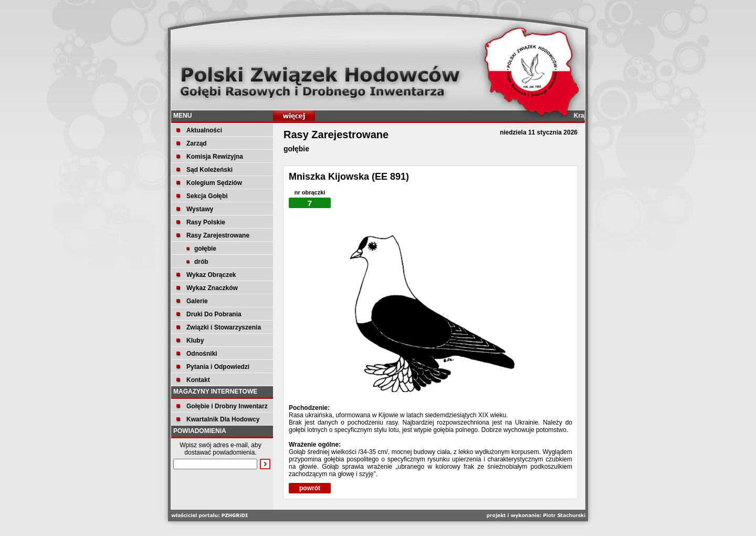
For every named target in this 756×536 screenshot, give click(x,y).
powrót (310, 488)
